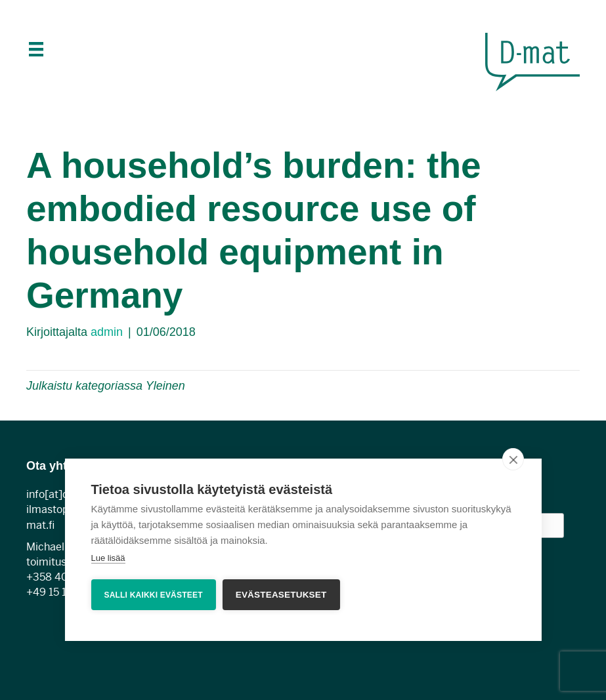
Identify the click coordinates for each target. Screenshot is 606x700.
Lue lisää (108, 558)
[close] (513, 459)
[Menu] (35, 49)
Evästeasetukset (281, 595)
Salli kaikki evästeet (153, 595)
